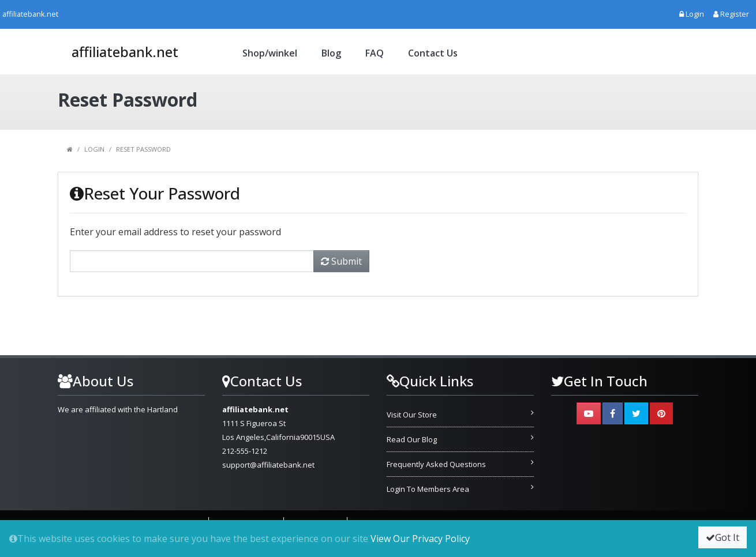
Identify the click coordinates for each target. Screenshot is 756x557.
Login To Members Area (428, 489)
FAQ (375, 53)
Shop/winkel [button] (270, 53)
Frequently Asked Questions (436, 464)
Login (94, 149)
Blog (331, 53)
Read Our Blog (412, 439)
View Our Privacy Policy (420, 539)
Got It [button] (723, 537)
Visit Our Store (412, 415)
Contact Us (433, 53)
